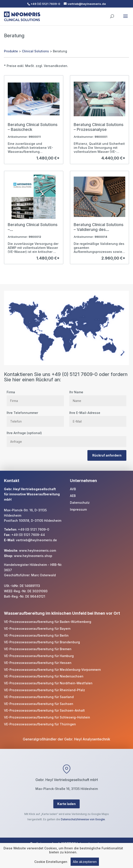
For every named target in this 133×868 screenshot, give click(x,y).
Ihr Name (98, 396)
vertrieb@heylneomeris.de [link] (36, 540)
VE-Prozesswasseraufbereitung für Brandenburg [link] (42, 642)
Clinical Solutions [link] (35, 51)
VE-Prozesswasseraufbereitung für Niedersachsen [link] (44, 676)
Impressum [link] (78, 509)
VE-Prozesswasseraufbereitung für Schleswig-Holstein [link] (47, 717)
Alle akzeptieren (85, 862)
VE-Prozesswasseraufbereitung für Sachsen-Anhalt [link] (44, 710)
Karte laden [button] (66, 804)
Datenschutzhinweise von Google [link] (83, 819)
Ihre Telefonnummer (35, 417)
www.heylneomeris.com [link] (38, 550)
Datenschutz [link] (80, 503)
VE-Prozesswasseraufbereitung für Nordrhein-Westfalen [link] (48, 683)
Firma (35, 396)
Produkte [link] (11, 51)
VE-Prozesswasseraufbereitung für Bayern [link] (37, 629)
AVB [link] (73, 489)
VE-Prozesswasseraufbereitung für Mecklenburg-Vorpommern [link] (52, 670)
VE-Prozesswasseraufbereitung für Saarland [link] (39, 697)
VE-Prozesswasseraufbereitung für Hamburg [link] (39, 656)
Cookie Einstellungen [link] (51, 862)
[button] (125, 19)
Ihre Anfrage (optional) (66, 437)
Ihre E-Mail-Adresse (98, 417)
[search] (112, 14)
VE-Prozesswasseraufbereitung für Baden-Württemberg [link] (48, 622)
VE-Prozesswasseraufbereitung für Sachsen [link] (39, 704)
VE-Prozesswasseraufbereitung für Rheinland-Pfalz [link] (44, 690)
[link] (34, 120)
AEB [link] (73, 496)
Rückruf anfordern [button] (107, 455)
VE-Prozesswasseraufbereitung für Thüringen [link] (40, 724)
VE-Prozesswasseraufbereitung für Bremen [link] (38, 649)
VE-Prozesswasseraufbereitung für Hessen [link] (38, 663)
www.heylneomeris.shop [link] (33, 556)
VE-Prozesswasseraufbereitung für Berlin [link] (36, 635)
